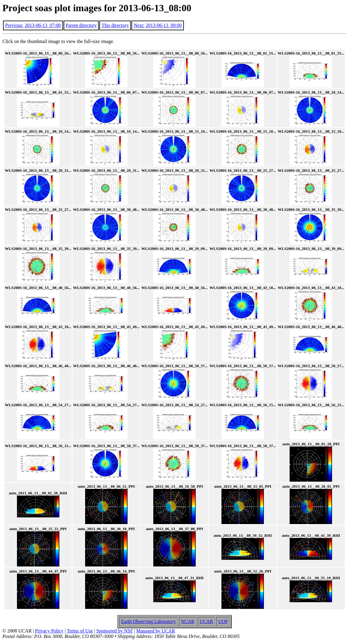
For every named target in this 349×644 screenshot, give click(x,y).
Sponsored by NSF (115, 631)
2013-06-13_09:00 (164, 25)
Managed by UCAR (156, 631)
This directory (115, 25)
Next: (139, 25)
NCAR (188, 621)
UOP (223, 621)
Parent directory (81, 25)
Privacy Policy (49, 631)
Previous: (14, 25)
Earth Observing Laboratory (148, 621)
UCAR (206, 621)
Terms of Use (80, 631)
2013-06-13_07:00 (43, 25)
